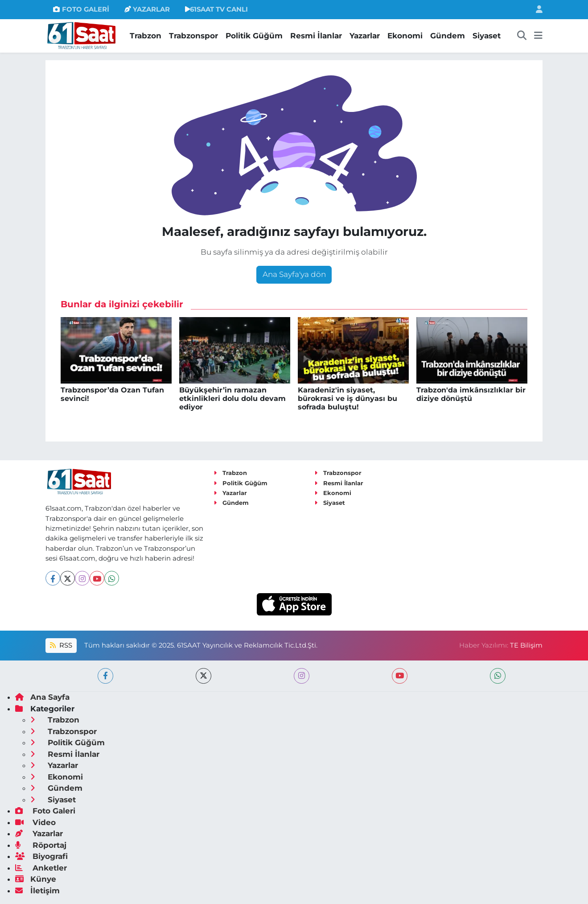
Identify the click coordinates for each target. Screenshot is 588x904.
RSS (61, 645)
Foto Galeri (45, 811)
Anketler (41, 868)
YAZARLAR (147, 9)
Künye (36, 879)
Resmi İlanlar (316, 36)
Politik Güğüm (254, 36)
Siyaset (487, 36)
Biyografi (41, 856)
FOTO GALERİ (81, 9)
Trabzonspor (193, 36)
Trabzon (146, 36)
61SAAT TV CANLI (216, 9)
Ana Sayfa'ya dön (294, 274)
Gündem (448, 36)
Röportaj (41, 845)
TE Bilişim (526, 645)
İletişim (37, 891)
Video (35, 822)
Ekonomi (405, 36)
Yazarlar (365, 36)
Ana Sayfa (42, 697)
